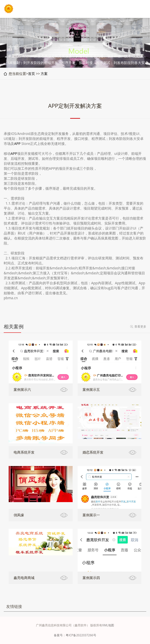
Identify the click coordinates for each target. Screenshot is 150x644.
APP (17, 144)
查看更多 (140, 326)
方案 (44, 74)
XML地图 (108, 625)
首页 (31, 74)
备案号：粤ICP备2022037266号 (75, 635)
